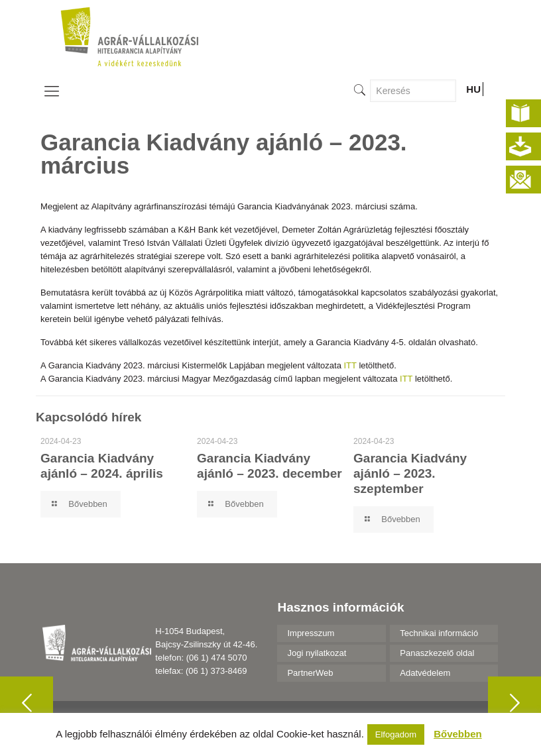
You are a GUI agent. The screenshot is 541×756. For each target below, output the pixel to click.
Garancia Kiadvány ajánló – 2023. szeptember (410, 473)
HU (473, 89)
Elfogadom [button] (396, 734)
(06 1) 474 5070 (217, 658)
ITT (350, 365)
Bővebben (458, 734)
